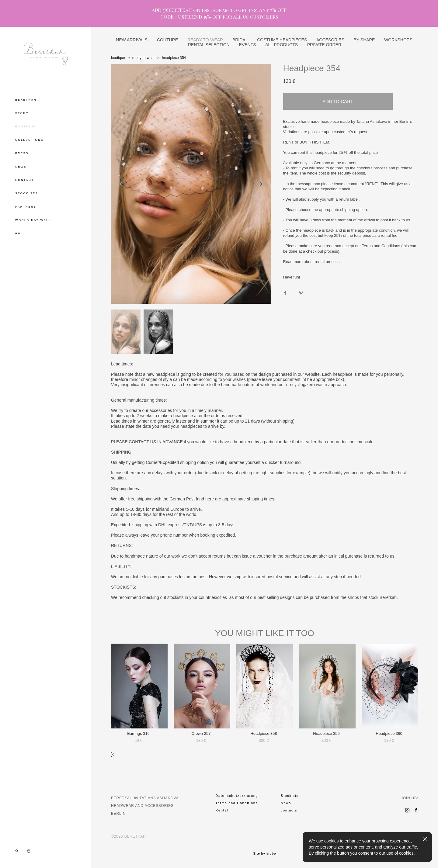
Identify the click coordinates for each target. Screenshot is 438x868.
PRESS (22, 153)
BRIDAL (240, 40)
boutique (118, 58)
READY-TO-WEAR (205, 40)
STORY (22, 113)
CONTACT (25, 180)
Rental (222, 810)
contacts (289, 810)
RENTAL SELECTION (209, 45)
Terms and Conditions (381, 246)
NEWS (21, 167)
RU (18, 233)
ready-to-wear (144, 58)
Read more (293, 262)
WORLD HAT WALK (33, 220)
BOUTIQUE (26, 126)
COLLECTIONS (29, 140)
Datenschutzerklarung (237, 796)
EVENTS (248, 45)
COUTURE (167, 40)
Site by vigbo (264, 854)
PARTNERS (26, 207)
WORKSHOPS (398, 40)
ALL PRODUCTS (282, 45)
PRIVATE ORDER (324, 45)
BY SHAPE (364, 40)
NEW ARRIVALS (132, 40)
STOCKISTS (27, 193)
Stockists (290, 796)
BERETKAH (26, 100)
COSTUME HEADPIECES (282, 40)
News (286, 803)
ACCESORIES (330, 40)
